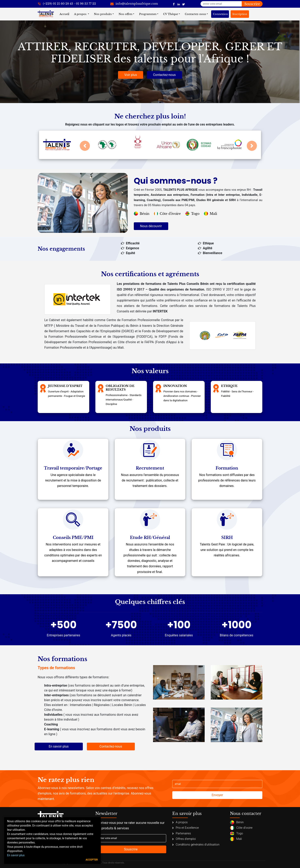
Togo (192, 214)
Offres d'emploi (184, 839)
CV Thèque (171, 14)
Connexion (220, 14)
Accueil (65, 14)
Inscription (240, 14)
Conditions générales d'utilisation (196, 845)
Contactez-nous (195, 14)
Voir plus (131, 75)
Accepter (92, 860)
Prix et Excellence (186, 828)
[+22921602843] (67, 4)
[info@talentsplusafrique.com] (134, 4)
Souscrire (252, 4)
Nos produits (103, 14)
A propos (81, 14)
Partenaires (182, 833)
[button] (85, 146)
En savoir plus (59, 746)
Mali (210, 214)
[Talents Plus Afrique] (174, 4)
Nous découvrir (151, 226)
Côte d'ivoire (167, 214)
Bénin (142, 214)
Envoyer (217, 795)
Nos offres (126, 14)
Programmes (148, 14)
